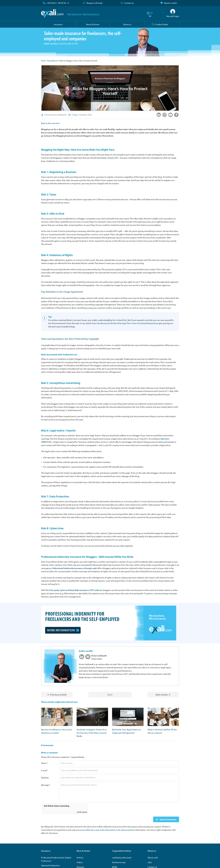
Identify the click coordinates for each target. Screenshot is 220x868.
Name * (44, 763)
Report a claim (170, 3)
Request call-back (94, 3)
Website (45, 778)
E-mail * (45, 770)
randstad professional (122, 858)
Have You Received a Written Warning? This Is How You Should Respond (124, 323)
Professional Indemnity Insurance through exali (74, 568)
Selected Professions (50, 865)
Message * (46, 785)
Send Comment (168, 819)
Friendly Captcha (82, 812)
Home (43, 61)
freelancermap (119, 862)
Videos (80, 862)
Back (110, 695)
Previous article (58, 695)
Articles (80, 858)
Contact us (129, 3)
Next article (162, 695)
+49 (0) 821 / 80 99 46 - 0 (58, 3)
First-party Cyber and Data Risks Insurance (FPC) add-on (76, 590)
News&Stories (53, 61)
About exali (153, 858)
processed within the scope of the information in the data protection (105, 830)
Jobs (150, 862)
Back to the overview (50, 123)
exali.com (52, 13)
